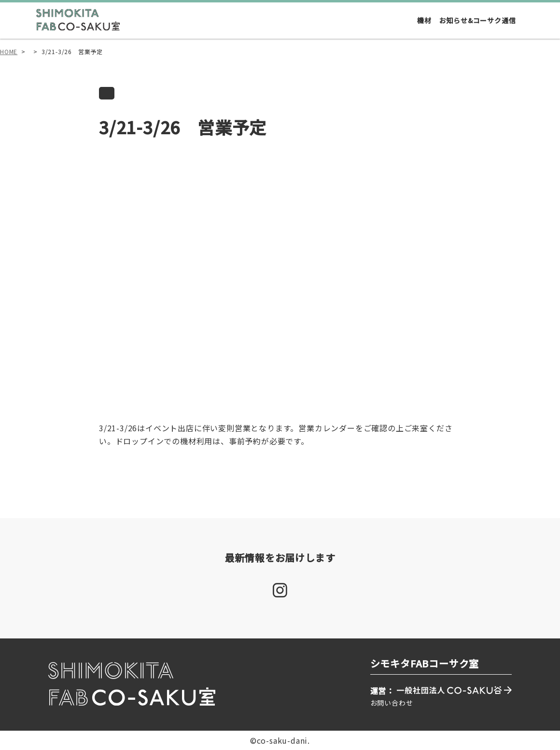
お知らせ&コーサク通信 (478, 20)
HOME (9, 51)
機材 (424, 20)
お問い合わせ (392, 703)
